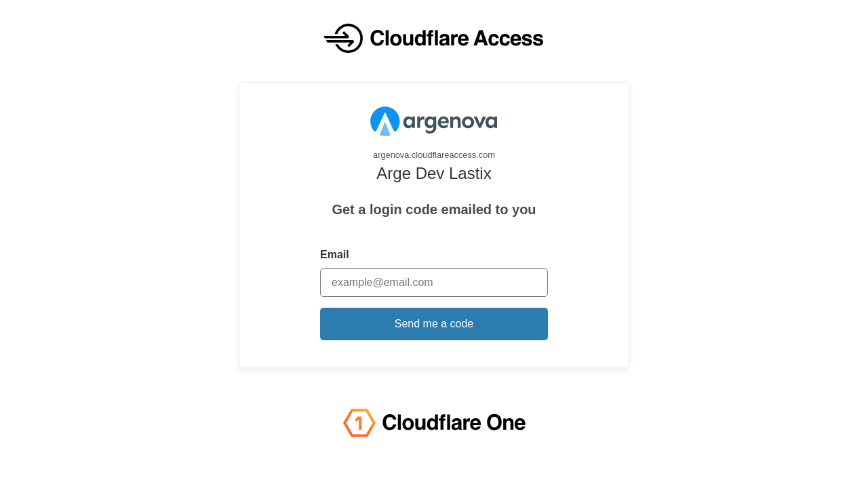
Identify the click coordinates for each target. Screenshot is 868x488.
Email (335, 255)
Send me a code (434, 324)
